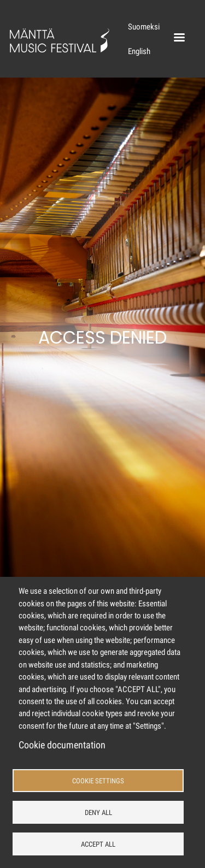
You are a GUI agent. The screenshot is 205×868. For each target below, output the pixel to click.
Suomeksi (144, 27)
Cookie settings (98, 781)
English (139, 51)
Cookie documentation (62, 745)
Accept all (98, 844)
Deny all (98, 813)
